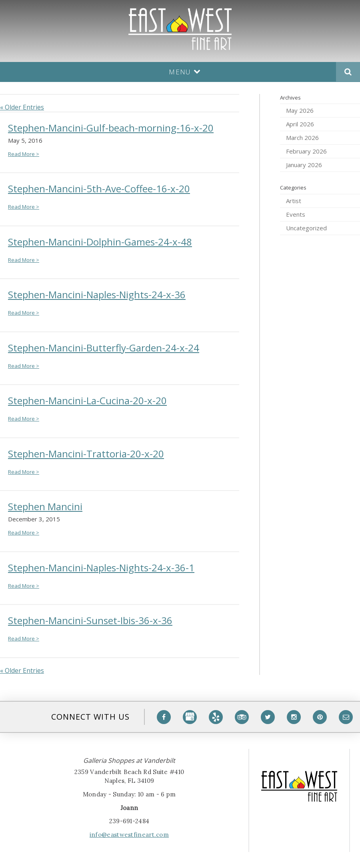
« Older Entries (22, 107)
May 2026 (300, 110)
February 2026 (306, 151)
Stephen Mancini (45, 506)
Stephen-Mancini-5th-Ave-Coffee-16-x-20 (99, 189)
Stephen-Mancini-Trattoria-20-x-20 (86, 454)
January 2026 (304, 165)
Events (296, 214)
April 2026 (300, 124)
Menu (185, 72)
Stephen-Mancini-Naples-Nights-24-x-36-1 (101, 568)
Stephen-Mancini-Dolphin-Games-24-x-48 (100, 242)
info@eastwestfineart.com (129, 835)
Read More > (24, 154)
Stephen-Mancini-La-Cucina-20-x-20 (87, 400)
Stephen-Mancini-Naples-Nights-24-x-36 (97, 294)
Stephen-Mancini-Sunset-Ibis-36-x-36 (90, 620)
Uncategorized (306, 228)
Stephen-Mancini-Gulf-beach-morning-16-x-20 (111, 128)
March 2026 (302, 138)
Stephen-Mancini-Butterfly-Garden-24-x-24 (104, 348)
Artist (294, 201)
